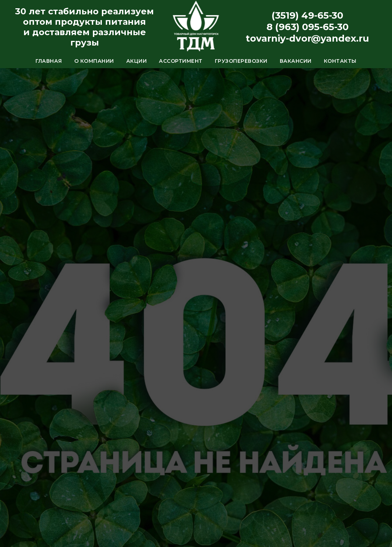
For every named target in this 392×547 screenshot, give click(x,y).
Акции (137, 61)
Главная (49, 61)
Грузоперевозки (241, 61)
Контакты (340, 61)
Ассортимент (181, 61)
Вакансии (296, 61)
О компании (94, 61)
